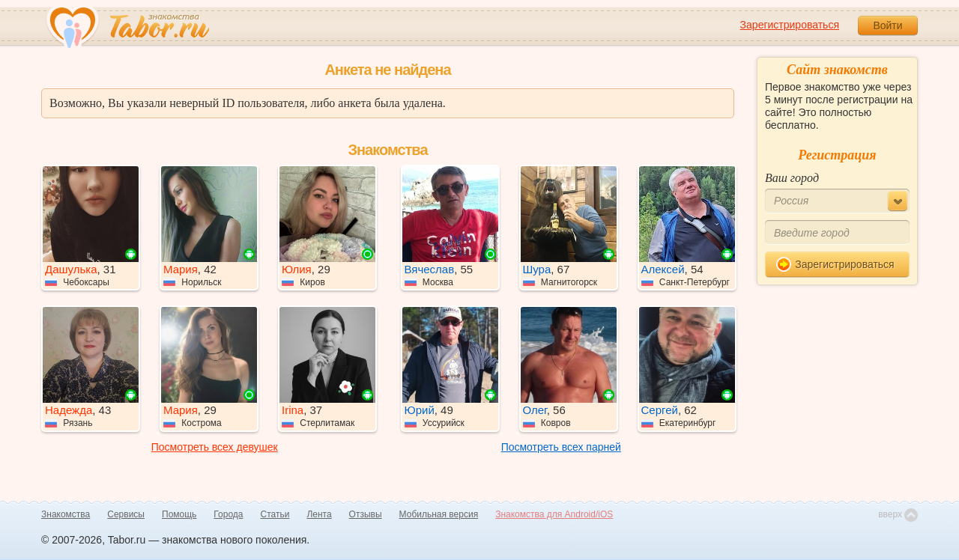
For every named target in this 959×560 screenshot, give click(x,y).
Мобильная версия (439, 514)
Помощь (179, 514)
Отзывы (366, 514)
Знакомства (66, 514)
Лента (319, 514)
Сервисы (126, 514)
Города (228, 514)
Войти (887, 25)
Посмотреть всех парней (561, 447)
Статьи (275, 514)
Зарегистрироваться (790, 25)
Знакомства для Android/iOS (554, 514)
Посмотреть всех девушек (215, 447)
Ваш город (792, 178)
